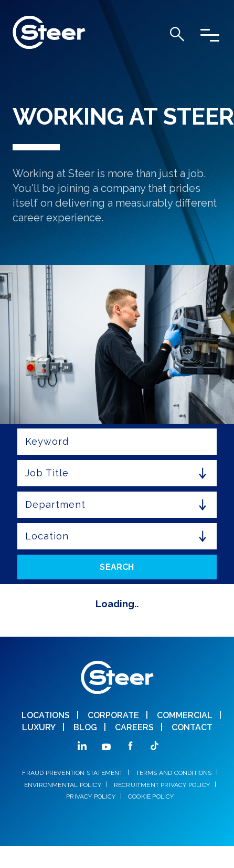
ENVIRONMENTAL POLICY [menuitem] (63, 785)
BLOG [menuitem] (85, 727)
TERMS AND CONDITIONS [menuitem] (174, 773)
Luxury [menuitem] (39, 727)
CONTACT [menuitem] (192, 727)
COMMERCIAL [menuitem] (185, 715)
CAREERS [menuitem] (134, 727)
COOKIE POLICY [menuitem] (151, 796)
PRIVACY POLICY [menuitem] (91, 796)
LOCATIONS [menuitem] (46, 715)
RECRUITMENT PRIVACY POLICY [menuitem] (162, 785)
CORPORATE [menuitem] (113, 715)
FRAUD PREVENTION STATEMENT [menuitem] (72, 773)
